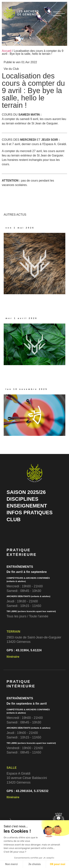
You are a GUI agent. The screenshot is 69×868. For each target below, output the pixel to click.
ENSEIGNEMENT (27, 506)
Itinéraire (13, 657)
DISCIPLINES (23, 499)
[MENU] (59, 14)
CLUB (14, 519)
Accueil (7, 51)
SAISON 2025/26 (26, 492)
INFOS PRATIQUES (30, 513)
